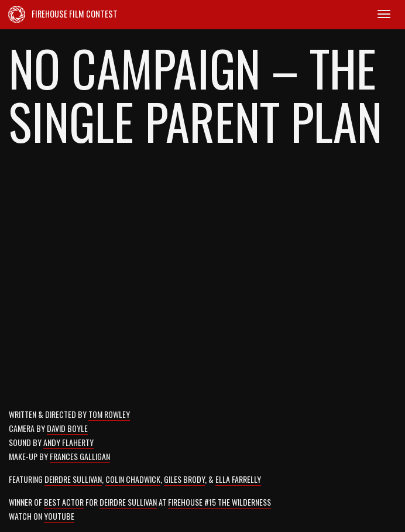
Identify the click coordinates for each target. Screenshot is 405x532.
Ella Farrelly (238, 479)
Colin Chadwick (133, 479)
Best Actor (64, 502)
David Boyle (67, 428)
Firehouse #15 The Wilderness (219, 502)
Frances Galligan (80, 456)
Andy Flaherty (68, 442)
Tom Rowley (109, 414)
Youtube (59, 516)
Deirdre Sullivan (73, 479)
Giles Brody (184, 479)
